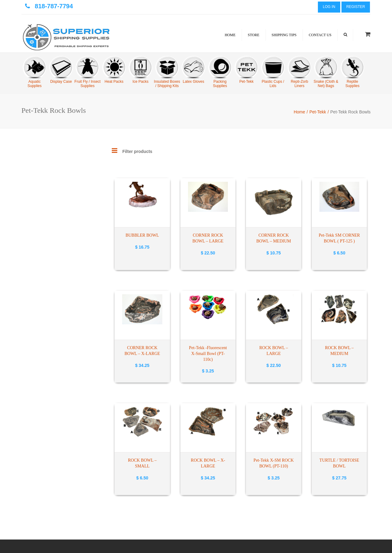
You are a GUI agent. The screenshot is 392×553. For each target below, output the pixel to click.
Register (356, 7)
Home (230, 35)
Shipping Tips (284, 35)
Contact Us (320, 35)
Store (254, 35)
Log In (329, 7)
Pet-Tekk (318, 112)
